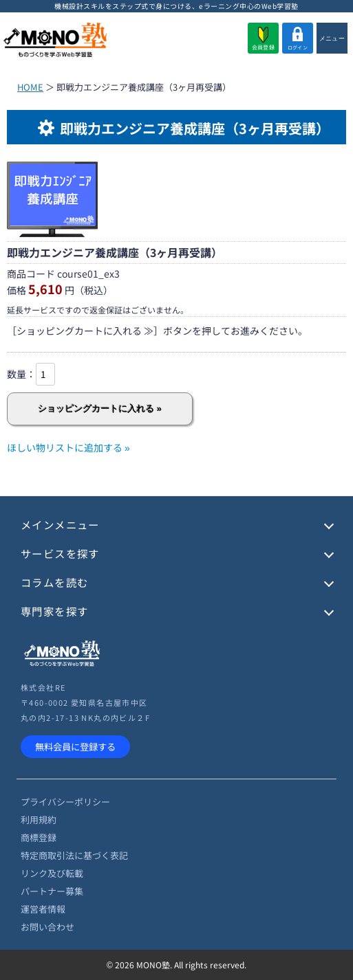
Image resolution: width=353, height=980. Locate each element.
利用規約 (39, 820)
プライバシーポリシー (65, 802)
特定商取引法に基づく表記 (74, 855)
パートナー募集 (52, 891)
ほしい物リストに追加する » (68, 447)
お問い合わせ (47, 927)
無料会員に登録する (75, 747)
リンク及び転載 (52, 873)
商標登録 (39, 837)
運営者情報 (43, 909)
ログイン (298, 39)
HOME (30, 87)
